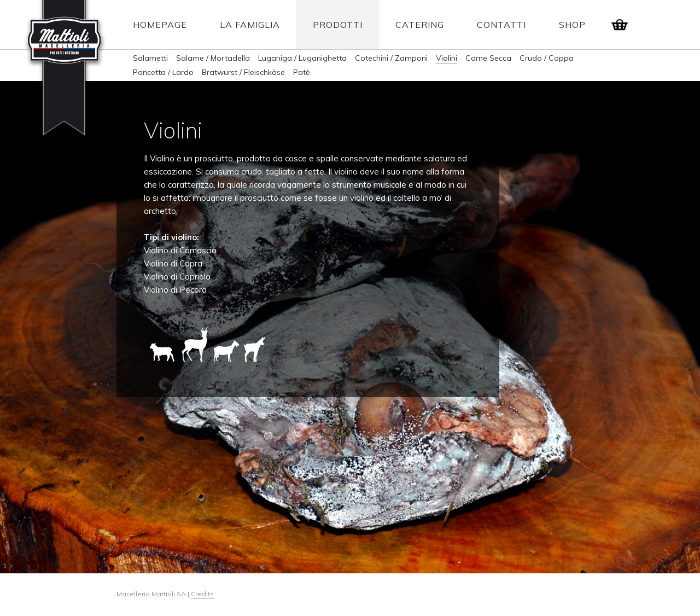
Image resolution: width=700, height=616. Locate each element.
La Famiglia (250, 25)
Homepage (160, 25)
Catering (420, 25)
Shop (572, 25)
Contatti (501, 25)
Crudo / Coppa (547, 58)
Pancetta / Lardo (163, 72)
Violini (447, 58)
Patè (302, 72)
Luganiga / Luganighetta (302, 58)
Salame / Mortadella (213, 58)
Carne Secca (488, 58)
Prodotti (338, 25)
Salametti (150, 58)
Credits (202, 594)
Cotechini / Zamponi (391, 58)
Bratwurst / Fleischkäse (243, 72)
